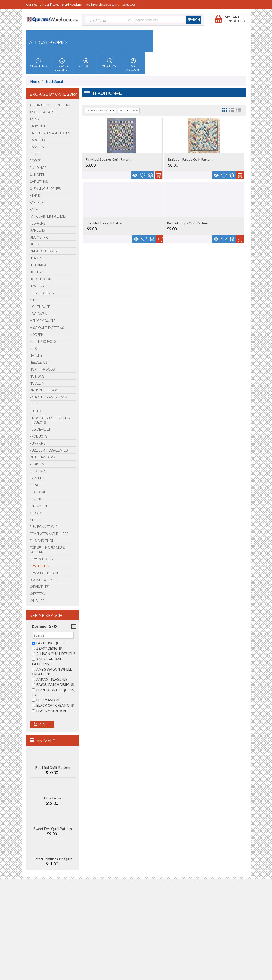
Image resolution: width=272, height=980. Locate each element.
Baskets (37, 147)
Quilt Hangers (42, 457)
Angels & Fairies (43, 112)
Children (38, 175)
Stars (34, 520)
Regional (38, 464)
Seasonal (38, 492)
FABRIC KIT (38, 203)
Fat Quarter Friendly (48, 216)
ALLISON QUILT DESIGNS (54, 654)
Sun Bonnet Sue (43, 527)
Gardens (37, 230)
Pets (33, 404)
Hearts (36, 258)
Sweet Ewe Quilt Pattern (53, 829)
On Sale (86, 63)
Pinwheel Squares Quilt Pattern (109, 159)
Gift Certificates (49, 5)
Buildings (38, 168)
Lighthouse (40, 307)
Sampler (37, 478)
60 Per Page (129, 110)
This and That (42, 541)
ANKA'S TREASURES (50, 679)
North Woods (42, 369)
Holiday (36, 272)
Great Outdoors (44, 251)
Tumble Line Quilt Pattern (106, 223)
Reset (42, 724)
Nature (36, 356)
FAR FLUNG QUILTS (49, 643)
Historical (39, 265)
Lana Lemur (53, 798)
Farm (34, 210)
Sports (36, 513)
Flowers (37, 223)
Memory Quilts (42, 321)
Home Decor (40, 279)
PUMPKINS (38, 443)
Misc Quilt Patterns (47, 328)
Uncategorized (43, 580)
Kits (33, 300)
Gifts (34, 244)
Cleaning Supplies (45, 189)
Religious (38, 471)
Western (37, 594)
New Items (38, 63)
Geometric (39, 237)
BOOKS (35, 161)
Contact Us (129, 5)
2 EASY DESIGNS (47, 648)
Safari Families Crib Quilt (53, 859)
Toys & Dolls (41, 559)
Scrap (35, 485)
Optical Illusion (44, 390)
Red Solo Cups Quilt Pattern (188, 223)
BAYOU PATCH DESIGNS (53, 685)
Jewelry (37, 286)
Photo (35, 411)
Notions (37, 376)
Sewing (36, 499)
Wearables (39, 587)
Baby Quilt (39, 126)
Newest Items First (101, 110)
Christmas (39, 182)
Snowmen (38, 506)
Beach (35, 154)
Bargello (38, 140)
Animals (36, 119)
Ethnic (35, 196)
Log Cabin (38, 314)
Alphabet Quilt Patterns (51, 105)
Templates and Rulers (49, 534)
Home (35, 81)
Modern (37, 335)
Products (38, 436)
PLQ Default (40, 430)
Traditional (54, 81)
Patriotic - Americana (48, 397)
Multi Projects (43, 342)
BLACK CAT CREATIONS (53, 705)
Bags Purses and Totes (50, 133)
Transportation (44, 573)
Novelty (37, 383)
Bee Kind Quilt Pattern (53, 767)
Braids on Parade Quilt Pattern (190, 159)
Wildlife (37, 601)
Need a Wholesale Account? (102, 5)
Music (35, 349)
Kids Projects (42, 293)
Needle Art (39, 363)
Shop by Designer (72, 5)
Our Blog (32, 5)
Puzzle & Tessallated (49, 450)
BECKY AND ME (46, 700)
